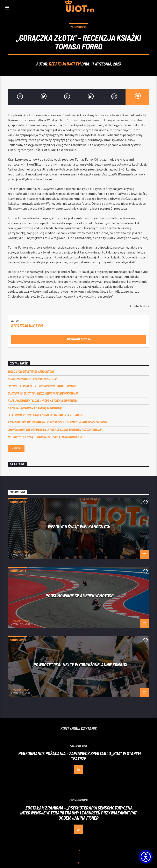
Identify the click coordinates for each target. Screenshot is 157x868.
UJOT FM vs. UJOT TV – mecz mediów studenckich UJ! (43, 393)
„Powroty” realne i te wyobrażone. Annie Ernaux (42, 386)
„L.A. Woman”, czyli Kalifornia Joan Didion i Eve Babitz (45, 415)
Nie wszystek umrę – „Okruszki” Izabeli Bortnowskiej (45, 437)
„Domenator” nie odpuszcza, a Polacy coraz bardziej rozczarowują (55, 429)
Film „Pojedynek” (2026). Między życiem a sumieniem (42, 400)
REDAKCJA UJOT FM (65, 64)
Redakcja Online (20, 552)
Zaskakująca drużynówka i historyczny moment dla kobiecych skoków (58, 422)
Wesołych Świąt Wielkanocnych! (31, 371)
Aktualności (78, 27)
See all (16, 449)
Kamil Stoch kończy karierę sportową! (35, 408)
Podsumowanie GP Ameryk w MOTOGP (32, 379)
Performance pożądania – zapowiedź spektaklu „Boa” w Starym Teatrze (80, 756)
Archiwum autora (78, 339)
